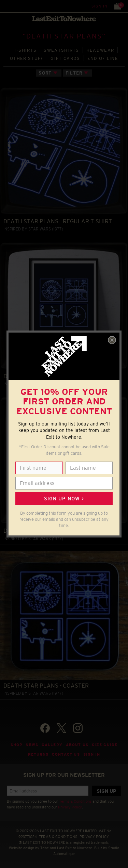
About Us (77, 745)
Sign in (99, 6)
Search (20, 6)
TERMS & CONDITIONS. (59, 837)
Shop (17, 745)
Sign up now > (64, 499)
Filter (74, 73)
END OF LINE (103, 58)
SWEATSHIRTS (61, 50)
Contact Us (66, 754)
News (32, 745)
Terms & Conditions (75, 801)
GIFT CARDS (65, 58)
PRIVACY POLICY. (95, 837)
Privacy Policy (70, 807)
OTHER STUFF (27, 58)
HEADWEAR (100, 50)
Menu (7, 6)
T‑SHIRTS (25, 50)
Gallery (52, 745)
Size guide (105, 745)
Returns (38, 754)
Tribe (45, 848)
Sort (45, 73)
